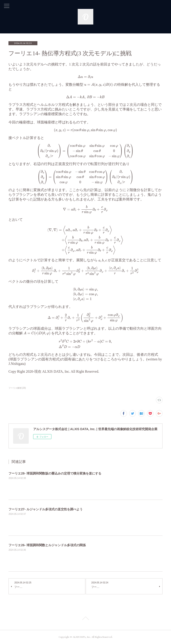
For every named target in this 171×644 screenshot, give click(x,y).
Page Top (85, 619)
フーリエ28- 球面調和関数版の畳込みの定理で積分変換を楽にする (55, 473)
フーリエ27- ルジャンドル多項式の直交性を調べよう (45, 509)
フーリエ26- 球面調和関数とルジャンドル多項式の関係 (47, 545)
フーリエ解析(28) (17, 388)
